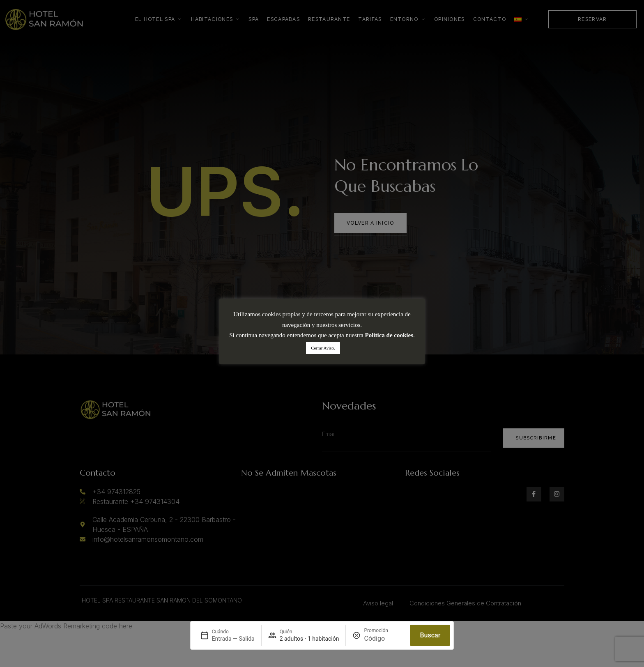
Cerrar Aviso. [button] (323, 348)
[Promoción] (384, 639)
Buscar (430, 635)
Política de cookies (389, 335)
